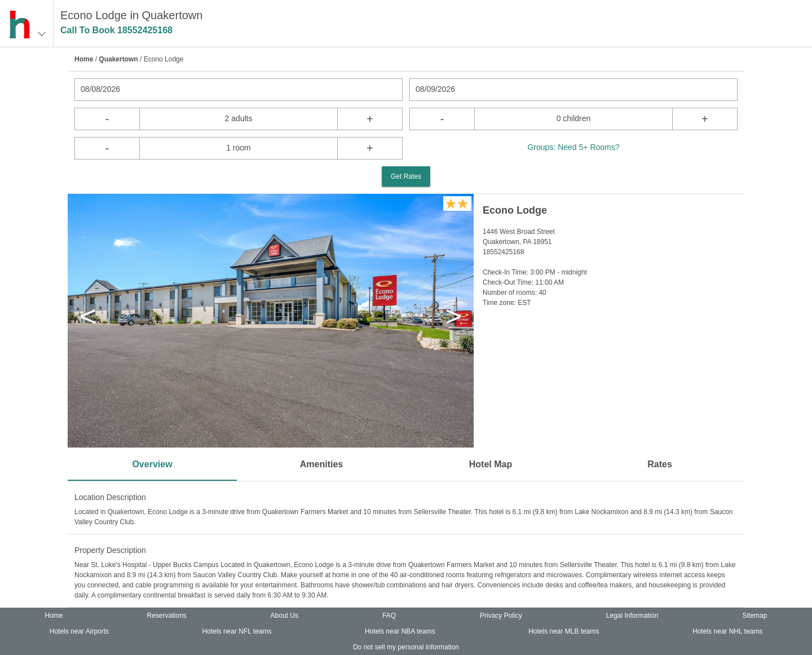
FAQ (389, 616)
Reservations (167, 616)
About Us (284, 616)
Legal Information (632, 616)
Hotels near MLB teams (564, 631)
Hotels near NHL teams (727, 631)
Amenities (321, 464)
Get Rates (406, 176)
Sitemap (754, 616)
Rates (660, 464)
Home (84, 59)
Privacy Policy (501, 616)
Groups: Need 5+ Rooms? (573, 147)
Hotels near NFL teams (237, 631)
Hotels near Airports (79, 631)
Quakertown (118, 59)
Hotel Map (491, 464)
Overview (152, 464)
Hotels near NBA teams (400, 631)
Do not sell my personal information (406, 647)
